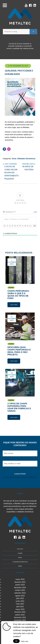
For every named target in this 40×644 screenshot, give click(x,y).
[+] (30, 226)
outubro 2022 (20, 590)
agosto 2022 (20, 596)
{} (28, 226)
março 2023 (20, 579)
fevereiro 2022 (20, 612)
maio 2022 (20, 604)
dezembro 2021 (20, 617)
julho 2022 (20, 598)
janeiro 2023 (20, 585)
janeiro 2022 (20, 615)
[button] (14, 305)
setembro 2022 (20, 593)
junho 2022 (20, 601)
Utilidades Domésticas (26, 159)
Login (35, 212)
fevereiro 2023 (20, 582)
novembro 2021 (20, 620)
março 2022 (20, 609)
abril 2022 (20, 607)
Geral (14, 159)
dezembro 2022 (20, 588)
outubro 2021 (20, 623)
